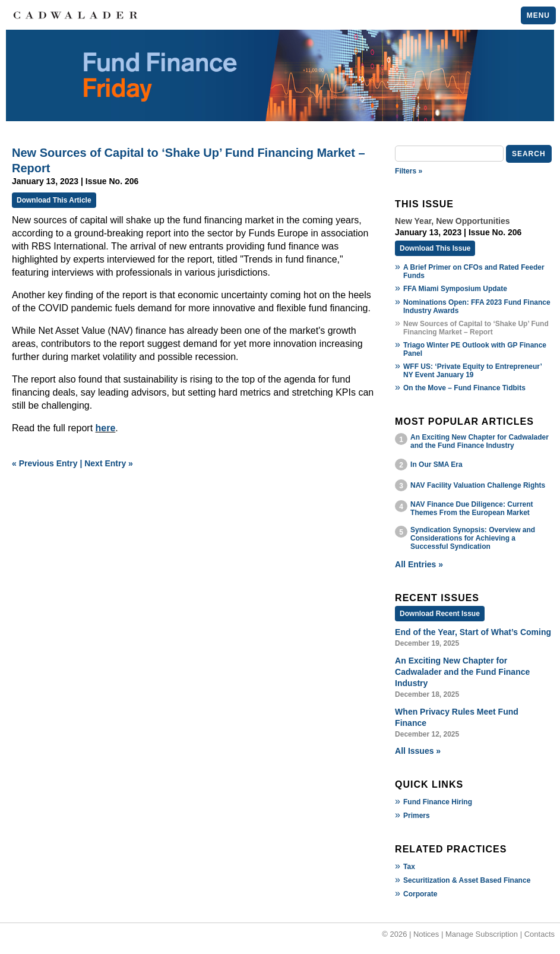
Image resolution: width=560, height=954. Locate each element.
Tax (409, 867)
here (106, 428)
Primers (417, 816)
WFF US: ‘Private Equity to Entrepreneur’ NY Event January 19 (472, 371)
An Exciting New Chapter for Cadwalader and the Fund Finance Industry (480, 441)
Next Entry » (109, 463)
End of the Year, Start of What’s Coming (473, 632)
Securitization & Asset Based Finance (467, 880)
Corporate (420, 894)
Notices (426, 934)
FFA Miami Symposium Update (455, 289)
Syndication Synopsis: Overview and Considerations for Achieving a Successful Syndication (473, 538)
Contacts (540, 934)
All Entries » (419, 564)
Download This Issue (435, 248)
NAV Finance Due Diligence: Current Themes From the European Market (472, 508)
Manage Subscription (482, 934)
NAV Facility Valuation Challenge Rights (478, 485)
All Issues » (418, 751)
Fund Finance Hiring (438, 802)
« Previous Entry (45, 463)
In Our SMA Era (436, 465)
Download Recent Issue (440, 614)
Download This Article (54, 200)
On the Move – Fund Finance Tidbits (464, 388)
